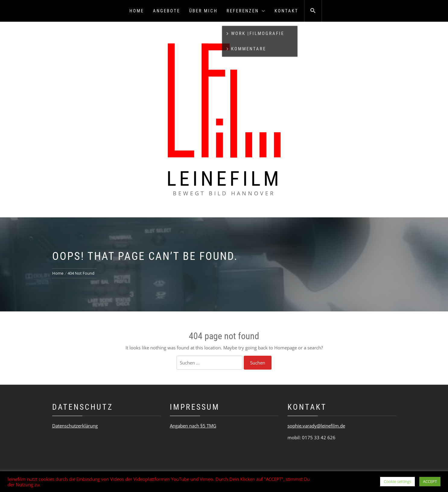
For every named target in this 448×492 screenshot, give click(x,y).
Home (137, 11)
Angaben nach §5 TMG (193, 426)
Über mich (203, 11)
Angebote (167, 11)
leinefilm (224, 179)
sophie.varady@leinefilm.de (316, 426)
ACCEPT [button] (430, 481)
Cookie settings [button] (397, 481)
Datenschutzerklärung (75, 426)
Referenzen (246, 11)
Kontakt (286, 11)
